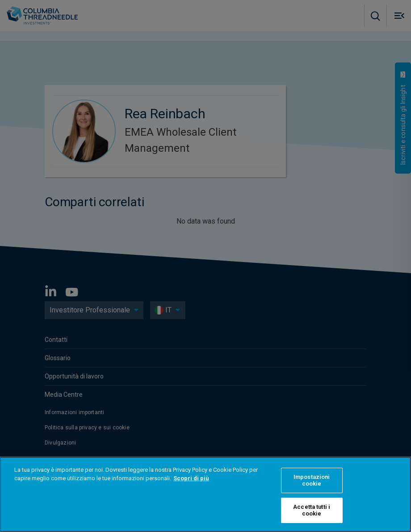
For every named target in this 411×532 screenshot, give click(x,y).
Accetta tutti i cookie (312, 510)
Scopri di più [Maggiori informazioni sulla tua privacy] (191, 478)
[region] (205, 494)
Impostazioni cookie (312, 480)
